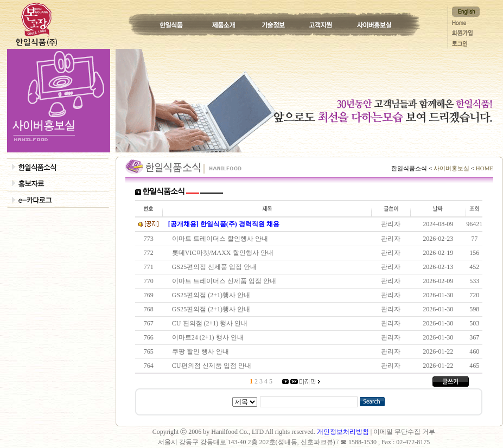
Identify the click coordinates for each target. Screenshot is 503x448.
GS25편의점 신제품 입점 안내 (216, 267)
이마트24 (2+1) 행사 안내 (209, 337)
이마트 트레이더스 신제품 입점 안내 (226, 281)
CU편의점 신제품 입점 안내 (213, 366)
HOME (484, 168)
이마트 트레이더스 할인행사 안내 (222, 239)
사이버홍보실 (451, 168)
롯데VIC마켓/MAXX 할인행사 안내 (224, 253)
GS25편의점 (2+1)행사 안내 (213, 295)
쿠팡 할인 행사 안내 (202, 351)
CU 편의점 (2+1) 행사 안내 (211, 323)
